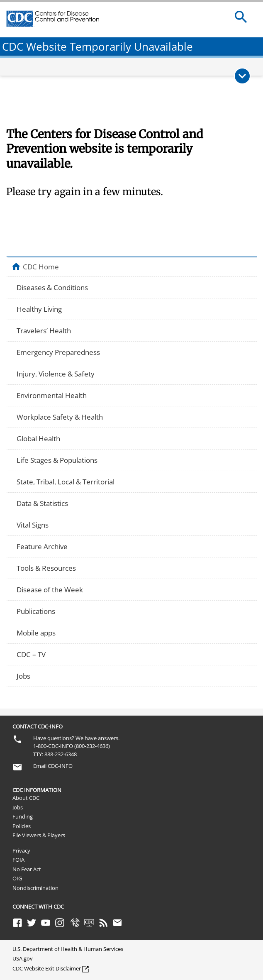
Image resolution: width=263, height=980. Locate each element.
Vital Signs (33, 525)
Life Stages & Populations (57, 460)
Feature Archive (42, 546)
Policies (22, 826)
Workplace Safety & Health (60, 417)
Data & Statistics (42, 503)
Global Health (38, 439)
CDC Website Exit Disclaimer (47, 968)
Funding (23, 816)
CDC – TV (31, 654)
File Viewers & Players (39, 835)
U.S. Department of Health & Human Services (68, 949)
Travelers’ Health (44, 331)
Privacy (21, 850)
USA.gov (23, 958)
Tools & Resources (46, 568)
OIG (17, 878)
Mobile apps (36, 633)
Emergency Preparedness (58, 352)
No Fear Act (27, 869)
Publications (36, 611)
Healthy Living (39, 309)
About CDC (26, 798)
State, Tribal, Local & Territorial (66, 482)
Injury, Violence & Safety (56, 374)
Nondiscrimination (35, 888)
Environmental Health (52, 395)
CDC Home (41, 266)
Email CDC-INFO (53, 766)
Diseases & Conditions (52, 287)
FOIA (18, 860)
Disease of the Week (50, 590)
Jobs (23, 676)
